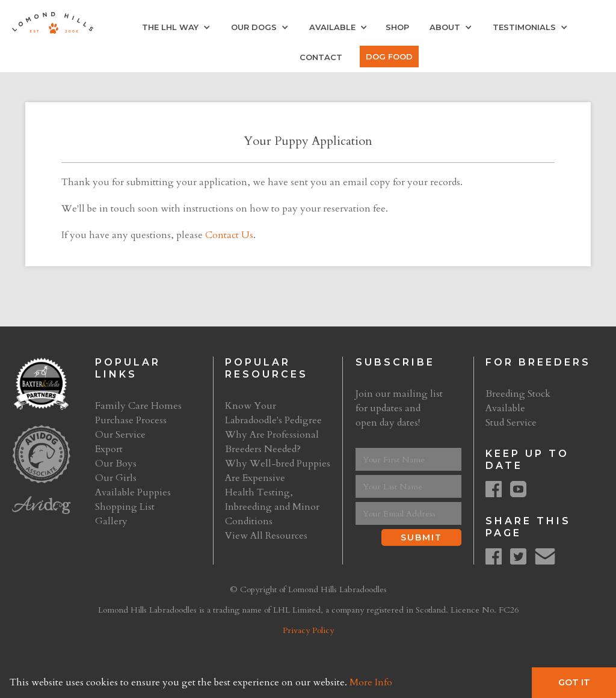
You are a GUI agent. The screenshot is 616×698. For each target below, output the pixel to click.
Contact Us (229, 235)
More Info (371, 682)
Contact (321, 57)
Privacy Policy (308, 630)
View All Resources (266, 536)
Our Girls (116, 478)
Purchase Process (131, 420)
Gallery (111, 521)
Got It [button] (574, 682)
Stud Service (511, 423)
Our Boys (116, 464)
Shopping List (125, 507)
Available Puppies (133, 492)
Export (109, 449)
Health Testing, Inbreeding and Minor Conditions (272, 507)
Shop (397, 27)
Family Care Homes (138, 406)
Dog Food (389, 57)
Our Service (120, 435)
